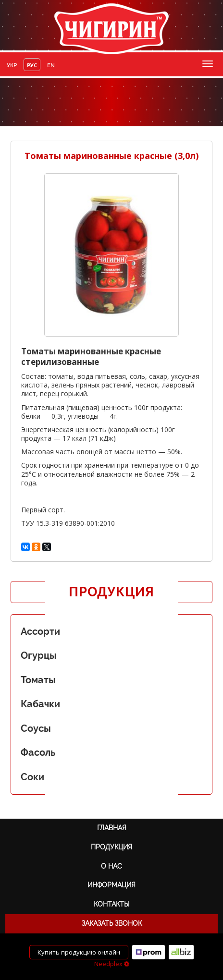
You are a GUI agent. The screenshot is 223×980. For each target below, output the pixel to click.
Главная (112, 828)
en (51, 66)
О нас (111, 866)
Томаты (38, 680)
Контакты (111, 904)
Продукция (111, 847)
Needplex (112, 964)
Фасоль (38, 752)
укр (12, 66)
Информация (111, 885)
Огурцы (39, 655)
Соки (32, 777)
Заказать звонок (112, 923)
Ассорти (40, 631)
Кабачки (40, 704)
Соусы (36, 728)
